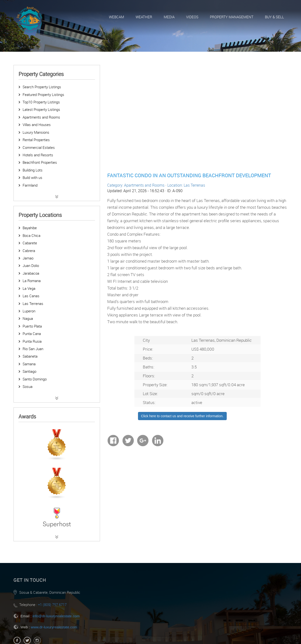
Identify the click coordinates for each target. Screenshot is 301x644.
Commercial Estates (39, 147)
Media (169, 17)
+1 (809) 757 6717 (52, 605)
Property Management (232, 17)
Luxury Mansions (36, 132)
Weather (144, 17)
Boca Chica (31, 235)
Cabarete (30, 243)
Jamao (28, 258)
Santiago (29, 371)
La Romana (32, 281)
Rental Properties (36, 140)
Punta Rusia (32, 341)
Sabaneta (30, 356)
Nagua (28, 318)
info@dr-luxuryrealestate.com (56, 616)
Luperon (29, 311)
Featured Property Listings (43, 95)
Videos (192, 17)
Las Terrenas (33, 303)
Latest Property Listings (41, 109)
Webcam (116, 17)
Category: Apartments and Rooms (136, 185)
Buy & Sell (274, 17)
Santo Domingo (35, 379)
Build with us (32, 177)
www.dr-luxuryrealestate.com (54, 627)
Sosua (28, 386)
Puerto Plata (32, 326)
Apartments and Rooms (41, 117)
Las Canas (31, 296)
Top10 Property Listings (41, 102)
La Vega (29, 288)
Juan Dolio (31, 265)
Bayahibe (30, 228)
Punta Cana (32, 334)
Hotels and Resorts (38, 155)
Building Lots (33, 170)
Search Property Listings (42, 87)
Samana (29, 364)
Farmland (30, 185)
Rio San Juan (33, 349)
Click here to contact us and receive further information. (182, 416)
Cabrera (29, 251)
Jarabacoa (31, 273)
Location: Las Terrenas (186, 185)
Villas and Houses (37, 125)
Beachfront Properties (40, 162)
